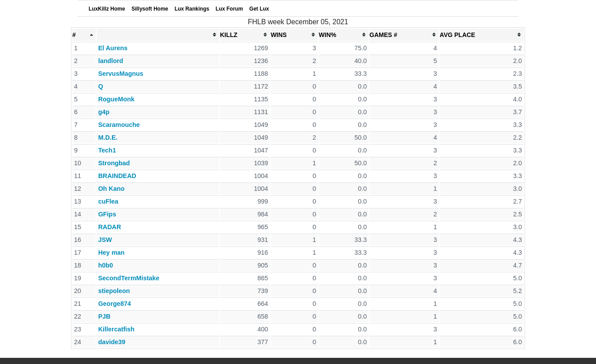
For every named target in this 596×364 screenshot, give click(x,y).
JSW (105, 240)
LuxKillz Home (107, 9)
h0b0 (106, 265)
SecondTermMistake (129, 278)
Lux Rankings (192, 9)
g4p (104, 112)
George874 (115, 304)
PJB (104, 316)
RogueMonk (116, 99)
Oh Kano (112, 189)
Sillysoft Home (150, 9)
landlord (111, 61)
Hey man (112, 253)
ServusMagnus (121, 74)
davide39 (112, 342)
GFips (107, 214)
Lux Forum (229, 9)
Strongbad (114, 163)
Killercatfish (116, 329)
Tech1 (107, 150)
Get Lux (259, 9)
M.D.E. (108, 137)
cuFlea (108, 201)
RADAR (110, 227)
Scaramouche (119, 125)
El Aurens (113, 48)
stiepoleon (114, 291)
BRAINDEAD (117, 176)
